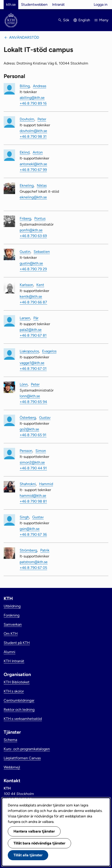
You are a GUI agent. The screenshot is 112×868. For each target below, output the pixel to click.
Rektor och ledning (19, 710)
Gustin (25, 252)
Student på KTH (17, 643)
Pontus (40, 218)
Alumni (9, 652)
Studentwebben (34, 4)
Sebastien (42, 252)
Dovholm (27, 119)
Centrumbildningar (19, 700)
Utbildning (12, 606)
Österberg (28, 418)
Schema (10, 740)
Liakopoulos (29, 351)
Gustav (45, 418)
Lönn (24, 384)
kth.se (11, 4)
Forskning (12, 615)
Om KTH (11, 634)
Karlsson (26, 285)
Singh (24, 517)
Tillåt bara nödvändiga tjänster (39, 843)
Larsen (25, 318)
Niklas (42, 185)
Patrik (45, 550)
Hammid (46, 484)
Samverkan (13, 624)
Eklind (25, 152)
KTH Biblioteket (17, 682)
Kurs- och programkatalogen (27, 749)
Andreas (40, 86)
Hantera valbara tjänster (34, 831)
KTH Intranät (14, 661)
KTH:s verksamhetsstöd (23, 719)
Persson (26, 451)
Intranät (58, 4)
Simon (41, 451)
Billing (25, 86)
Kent (40, 285)
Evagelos (49, 351)
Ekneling (27, 185)
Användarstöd (24, 37)
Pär (36, 318)
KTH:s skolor (14, 691)
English (84, 20)
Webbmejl (12, 767)
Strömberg (28, 550)
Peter (42, 119)
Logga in (101, 4)
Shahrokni (28, 484)
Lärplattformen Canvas (22, 758)
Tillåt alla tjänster (28, 855)
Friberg (25, 218)
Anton (38, 152)
